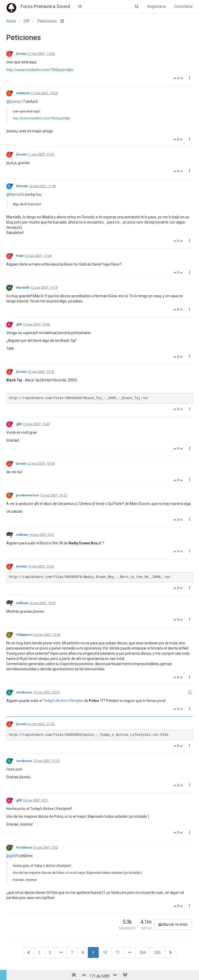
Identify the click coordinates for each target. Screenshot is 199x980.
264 (143, 952)
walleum (22, 535)
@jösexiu (14, 102)
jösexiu (21, 54)
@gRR (11, 856)
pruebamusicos (28, 495)
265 (158, 952)
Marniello (23, 288)
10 (105, 952)
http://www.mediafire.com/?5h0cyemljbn (40, 70)
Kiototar (22, 186)
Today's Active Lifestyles (63, 701)
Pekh (20, 256)
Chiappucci (24, 635)
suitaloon (23, 93)
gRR (19, 325)
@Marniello (15, 194)
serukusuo (24, 692)
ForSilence (24, 848)
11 (118, 952)
